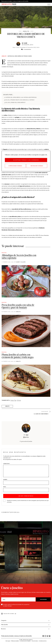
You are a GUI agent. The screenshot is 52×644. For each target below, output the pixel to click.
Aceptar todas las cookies (26, 160)
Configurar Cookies (15, 166)
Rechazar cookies (37, 166)
